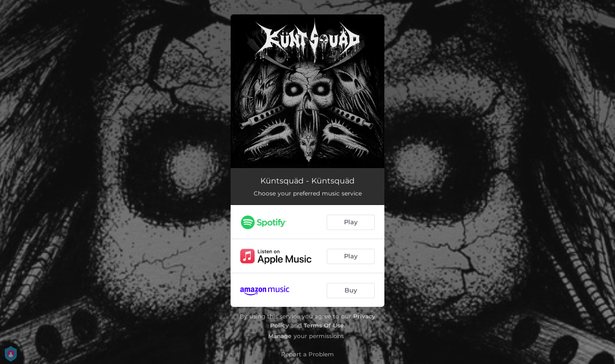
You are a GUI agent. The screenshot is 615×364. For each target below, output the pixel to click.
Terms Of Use (324, 325)
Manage (280, 336)
